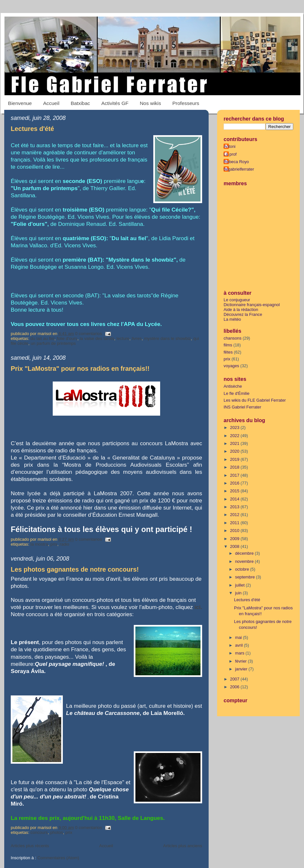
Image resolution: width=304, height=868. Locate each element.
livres (137, 338)
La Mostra (39, 544)
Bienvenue (20, 103)
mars (240, 653)
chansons (233, 338)
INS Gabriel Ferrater (242, 407)
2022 (235, 436)
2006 (235, 687)
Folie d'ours (67, 338)
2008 (235, 546)
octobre (242, 569)
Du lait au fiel (43, 338)
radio (64, 544)
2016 (235, 483)
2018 (235, 467)
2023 (235, 428)
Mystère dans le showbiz (168, 338)
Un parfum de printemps (53, 343)
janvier (242, 669)
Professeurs (186, 103)
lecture (123, 338)
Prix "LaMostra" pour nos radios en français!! (80, 369)
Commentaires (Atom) (58, 858)
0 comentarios (89, 334)
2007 (235, 679)
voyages (231, 366)
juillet (240, 585)
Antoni (229, 146)
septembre (245, 577)
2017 (235, 475)
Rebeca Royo (236, 162)
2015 (235, 491)
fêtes (228, 352)
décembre (245, 553)
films (228, 345)
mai (239, 637)
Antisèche (233, 386)
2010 (235, 531)
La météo (232, 319)
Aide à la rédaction (241, 310)
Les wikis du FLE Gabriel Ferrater (255, 400)
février (241, 661)
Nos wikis (150, 103)
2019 (235, 459)
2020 (235, 451)
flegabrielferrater (239, 169)
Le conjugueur (237, 300)
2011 (235, 523)
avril (239, 645)
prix (54, 544)
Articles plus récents (30, 846)
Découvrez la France (243, 314)
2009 (235, 539)
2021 (235, 443)
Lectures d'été (32, 129)
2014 (235, 499)
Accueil (51, 103)
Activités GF (115, 103)
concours (39, 832)
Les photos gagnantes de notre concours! (75, 569)
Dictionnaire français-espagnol (252, 305)
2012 (235, 515)
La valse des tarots (97, 338)
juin (239, 593)
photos (56, 832)
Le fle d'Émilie (236, 393)
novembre (245, 561)
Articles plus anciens (183, 846)
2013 (235, 507)
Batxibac (80, 103)
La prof (230, 154)
